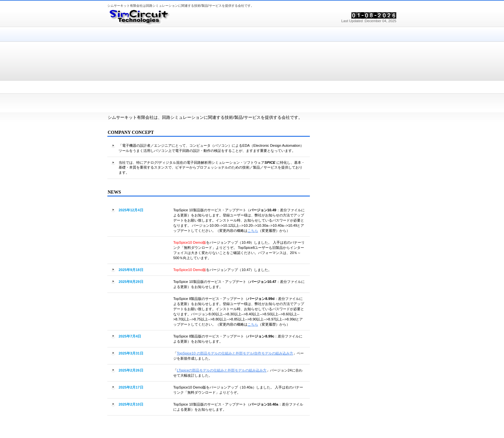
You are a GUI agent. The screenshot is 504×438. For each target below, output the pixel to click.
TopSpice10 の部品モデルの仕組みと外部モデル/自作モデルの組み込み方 (235, 353)
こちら (253, 231)
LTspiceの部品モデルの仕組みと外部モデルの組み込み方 (222, 370)
